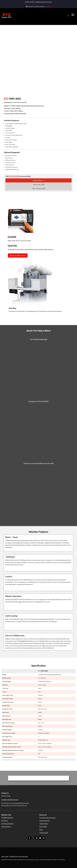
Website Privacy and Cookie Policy (19, 856)
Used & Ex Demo (6, 827)
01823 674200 (30, 2)
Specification (37, 184)
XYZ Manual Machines (7, 824)
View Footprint (37, 188)
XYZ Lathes (5, 821)
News (41, 830)
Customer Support (45, 821)
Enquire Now (37, 180)
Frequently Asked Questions (47, 818)
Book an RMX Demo (18, 255)
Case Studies (43, 827)
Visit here (48, 6)
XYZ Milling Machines (7, 818)
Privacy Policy (5, 856)
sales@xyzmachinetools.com (10, 800)
